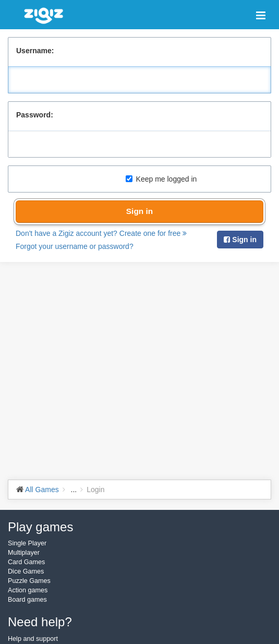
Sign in (139, 211)
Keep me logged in (161, 179)
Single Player (27, 543)
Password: (35, 115)
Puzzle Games (29, 581)
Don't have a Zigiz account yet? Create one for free (101, 233)
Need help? (40, 622)
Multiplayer (24, 553)
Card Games (26, 562)
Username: (35, 51)
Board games (27, 600)
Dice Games (26, 571)
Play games (40, 527)
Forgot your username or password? (75, 246)
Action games (28, 590)
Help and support (33, 639)
